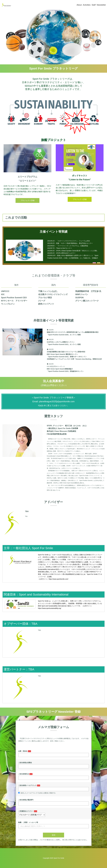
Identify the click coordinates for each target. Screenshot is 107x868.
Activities (87, 5)
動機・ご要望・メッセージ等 (28, 822)
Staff (94, 5)
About (79, 5)
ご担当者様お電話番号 (26, 800)
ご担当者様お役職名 (25, 763)
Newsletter (101, 5)
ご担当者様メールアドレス (27, 785)
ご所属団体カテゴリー (26, 811)
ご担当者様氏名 (24, 774)
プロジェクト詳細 (27, 200)
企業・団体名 (23, 751)
